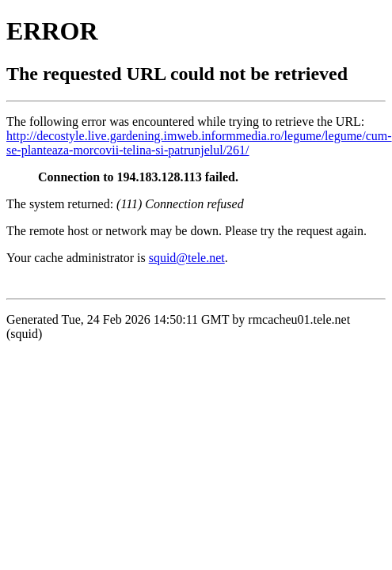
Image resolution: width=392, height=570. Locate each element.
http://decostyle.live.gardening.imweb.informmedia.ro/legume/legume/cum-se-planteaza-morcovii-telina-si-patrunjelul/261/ (199, 143)
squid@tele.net (187, 258)
